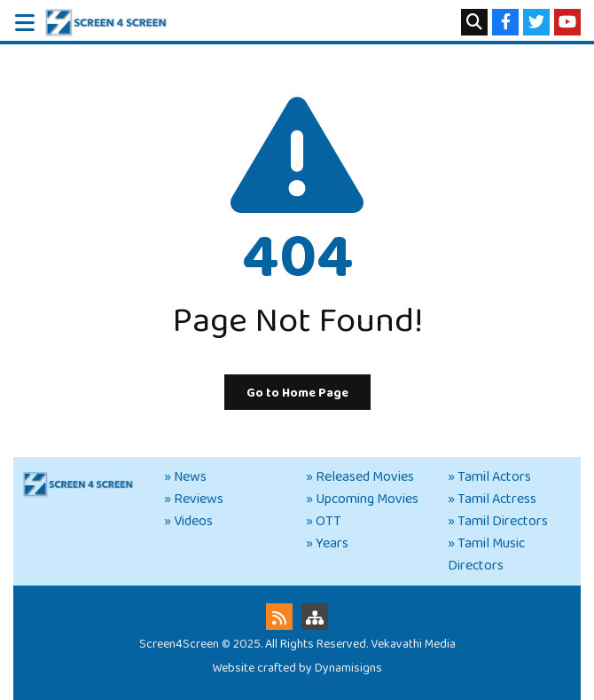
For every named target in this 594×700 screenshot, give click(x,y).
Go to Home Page (297, 393)
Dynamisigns (348, 668)
